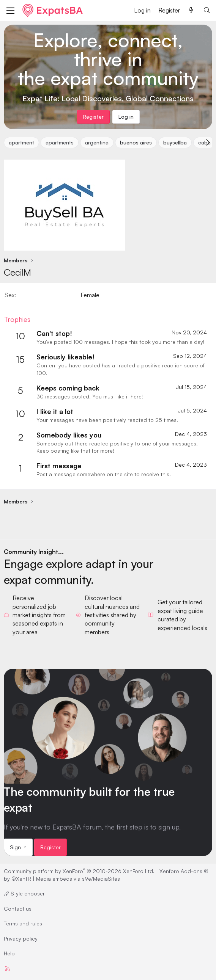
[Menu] (10, 11)
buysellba (175, 142)
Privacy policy (21, 938)
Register (50, 847)
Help (9, 953)
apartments (60, 142)
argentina (97, 142)
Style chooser (24, 893)
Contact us (18, 909)
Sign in (18, 847)
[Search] (207, 10)
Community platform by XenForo (79, 871)
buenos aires (136, 142)
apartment (21, 142)
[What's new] (192, 10)
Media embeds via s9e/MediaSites (78, 879)
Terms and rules (23, 923)
